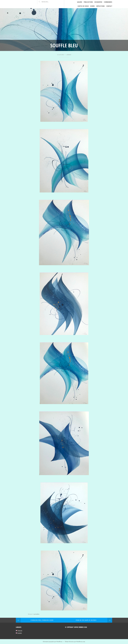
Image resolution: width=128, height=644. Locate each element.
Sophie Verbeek (25, 2)
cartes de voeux (83, 6)
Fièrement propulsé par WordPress (53, 642)
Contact (109, 6)
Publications (88, 2)
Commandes (108, 2)
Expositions (100, 6)
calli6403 (69, 55)
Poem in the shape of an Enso (86, 620)
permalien (37, 614)
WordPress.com (81, 642)
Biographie (98, 2)
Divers (92, 6)
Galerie (80, 2)
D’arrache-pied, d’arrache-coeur (42, 620)
